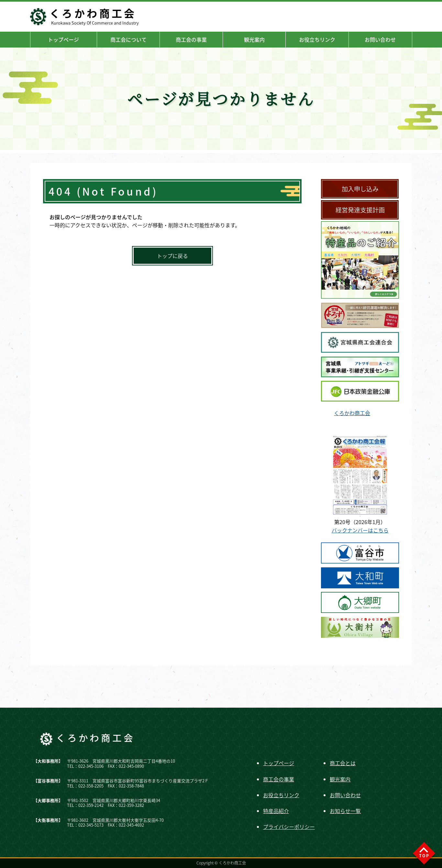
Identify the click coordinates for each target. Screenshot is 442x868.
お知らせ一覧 (345, 811)
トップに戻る (172, 256)
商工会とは (343, 763)
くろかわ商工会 (352, 413)
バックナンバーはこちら (360, 530)
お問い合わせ (380, 39)
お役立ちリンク (317, 39)
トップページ (63, 39)
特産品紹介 (276, 811)
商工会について (128, 39)
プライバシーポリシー (289, 827)
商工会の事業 (191, 39)
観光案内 (254, 39)
